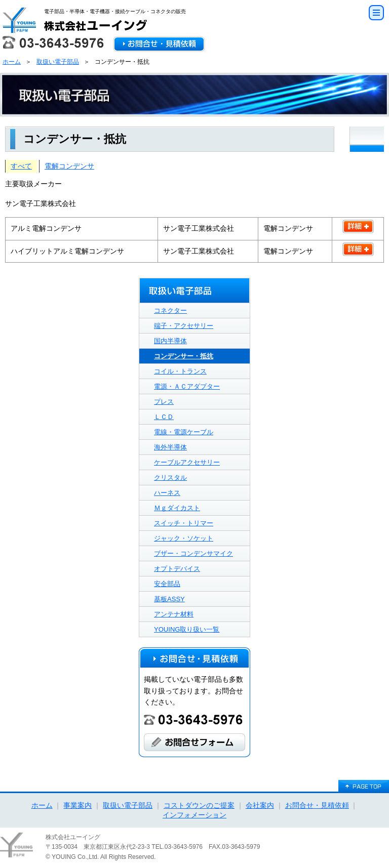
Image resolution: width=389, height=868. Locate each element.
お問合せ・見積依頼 (317, 805)
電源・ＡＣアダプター (187, 386)
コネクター (170, 311)
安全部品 (167, 584)
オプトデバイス (177, 569)
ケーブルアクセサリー (187, 462)
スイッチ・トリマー (184, 523)
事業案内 (77, 805)
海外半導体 (170, 447)
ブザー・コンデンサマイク (193, 553)
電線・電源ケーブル (184, 432)
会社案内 (260, 805)
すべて (21, 166)
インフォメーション (194, 815)
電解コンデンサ (69, 166)
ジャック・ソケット (184, 538)
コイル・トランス (180, 371)
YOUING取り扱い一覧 (187, 629)
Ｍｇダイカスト (177, 508)
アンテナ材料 (174, 614)
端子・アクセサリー (184, 326)
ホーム (12, 62)
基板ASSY (169, 599)
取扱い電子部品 (58, 62)
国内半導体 (170, 341)
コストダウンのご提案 (199, 805)
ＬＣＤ (164, 417)
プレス (164, 402)
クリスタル (170, 478)
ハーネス (167, 493)
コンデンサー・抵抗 (184, 356)
